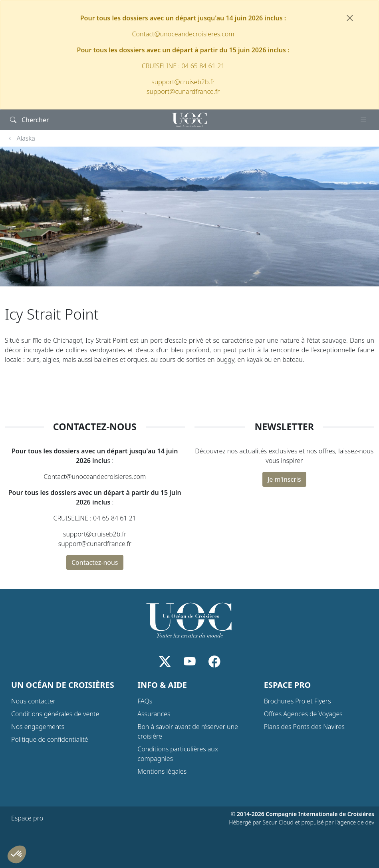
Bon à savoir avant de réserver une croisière (188, 731)
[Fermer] (350, 18)
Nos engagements (38, 727)
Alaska (26, 138)
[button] (17, 854)
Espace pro (27, 818)
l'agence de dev (355, 822)
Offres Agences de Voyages (303, 714)
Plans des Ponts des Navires (304, 727)
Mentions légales (162, 771)
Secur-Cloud (278, 822)
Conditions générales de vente (55, 714)
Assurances (154, 714)
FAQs (145, 701)
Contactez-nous (95, 562)
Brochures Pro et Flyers (298, 701)
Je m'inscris (284, 479)
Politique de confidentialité (50, 739)
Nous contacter (33, 701)
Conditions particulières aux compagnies (178, 754)
